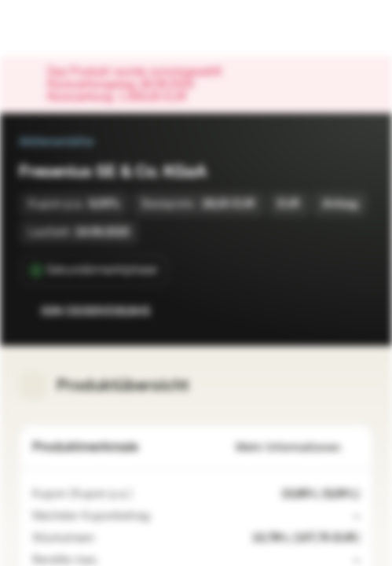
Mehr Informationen (298, 448)
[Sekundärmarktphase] (94, 270)
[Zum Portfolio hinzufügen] (357, 311)
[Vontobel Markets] (62, 28)
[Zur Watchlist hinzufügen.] (326, 311)
